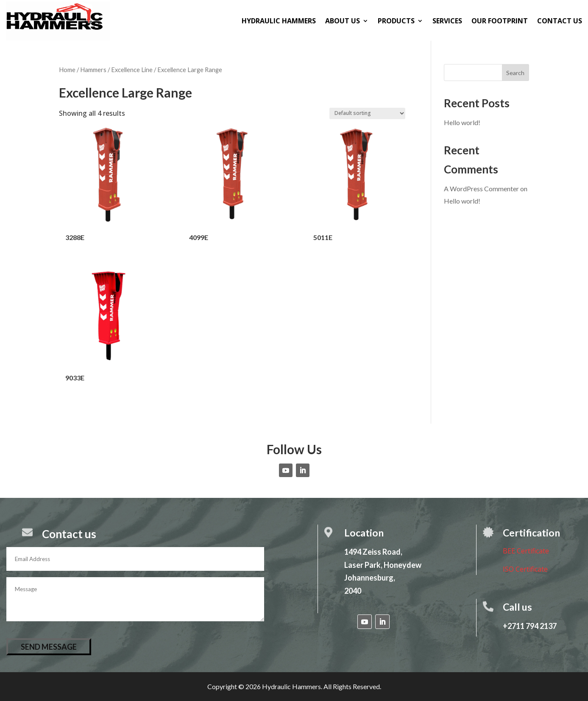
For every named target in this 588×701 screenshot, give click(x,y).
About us (343, 21)
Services (447, 21)
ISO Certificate (525, 569)
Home (67, 70)
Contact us (560, 21)
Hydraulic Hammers (279, 21)
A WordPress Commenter (481, 189)
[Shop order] (367, 113)
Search (515, 73)
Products (396, 21)
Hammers (93, 70)
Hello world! (462, 122)
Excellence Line (132, 70)
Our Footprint (500, 21)
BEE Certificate (526, 551)
